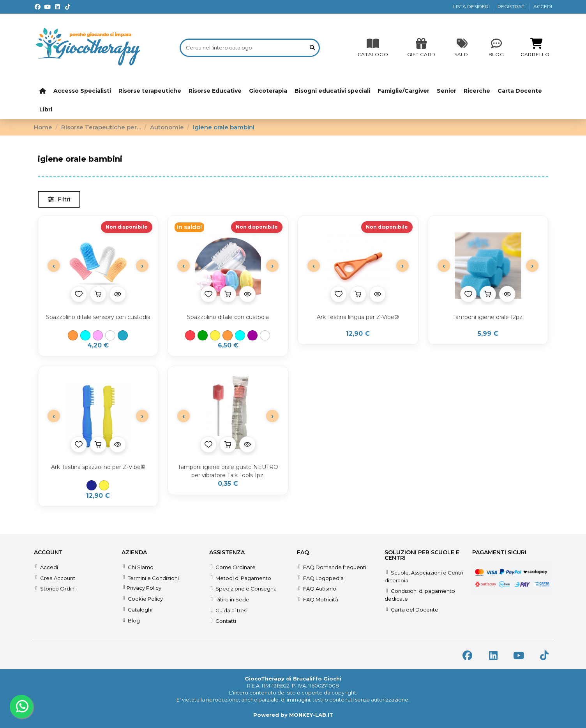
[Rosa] (98, 335)
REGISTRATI (512, 6)
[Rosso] (190, 335)
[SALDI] (421, 48)
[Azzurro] (85, 335)
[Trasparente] (110, 335)
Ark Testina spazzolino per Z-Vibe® (98, 467)
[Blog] (496, 48)
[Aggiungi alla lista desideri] (79, 294)
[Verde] (203, 335)
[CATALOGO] (373, 48)
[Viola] (252, 335)
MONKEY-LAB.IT (311, 715)
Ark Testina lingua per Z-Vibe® (358, 317)
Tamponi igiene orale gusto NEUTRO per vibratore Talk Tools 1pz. (228, 471)
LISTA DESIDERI (472, 6)
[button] (59, 199)
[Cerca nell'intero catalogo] (312, 48)
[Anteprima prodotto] (118, 294)
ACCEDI (543, 6)
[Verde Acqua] (123, 335)
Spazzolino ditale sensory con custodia (98, 317)
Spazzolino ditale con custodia (228, 317)
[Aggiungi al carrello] (98, 294)
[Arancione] (73, 335)
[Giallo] (215, 335)
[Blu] (92, 485)
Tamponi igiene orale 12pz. (488, 317)
